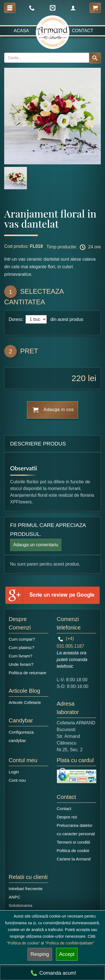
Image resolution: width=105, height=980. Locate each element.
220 (79, 378)
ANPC (15, 897)
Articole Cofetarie (25, 702)
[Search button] (95, 58)
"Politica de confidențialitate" (70, 943)
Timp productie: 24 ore (74, 247)
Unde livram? (21, 664)
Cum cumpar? (22, 639)
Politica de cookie (73, 851)
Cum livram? (20, 656)
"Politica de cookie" (23, 943)
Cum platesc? (22, 648)
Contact (83, 31)
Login (14, 772)
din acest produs (66, 319)
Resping (40, 954)
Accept (67, 954)
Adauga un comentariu (36, 545)
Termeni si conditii (73, 842)
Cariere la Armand (74, 859)
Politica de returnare (27, 673)
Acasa (21, 31)
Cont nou (17, 780)
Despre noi (67, 817)
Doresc (16, 319)
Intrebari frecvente (26, 889)
